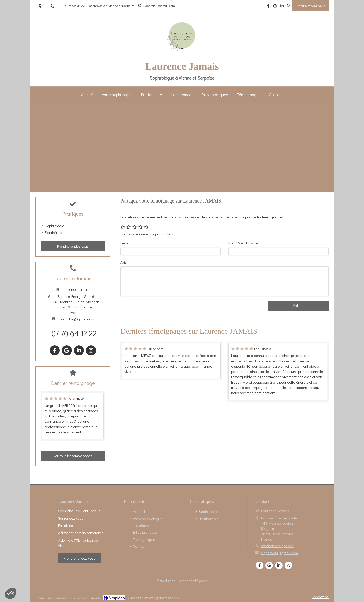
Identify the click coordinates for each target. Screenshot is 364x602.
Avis (124, 262)
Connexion (320, 597)
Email (124, 243)
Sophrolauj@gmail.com (76, 319)
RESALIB (174, 598)
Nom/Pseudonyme (243, 243)
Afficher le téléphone (277, 546)
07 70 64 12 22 (74, 333)
